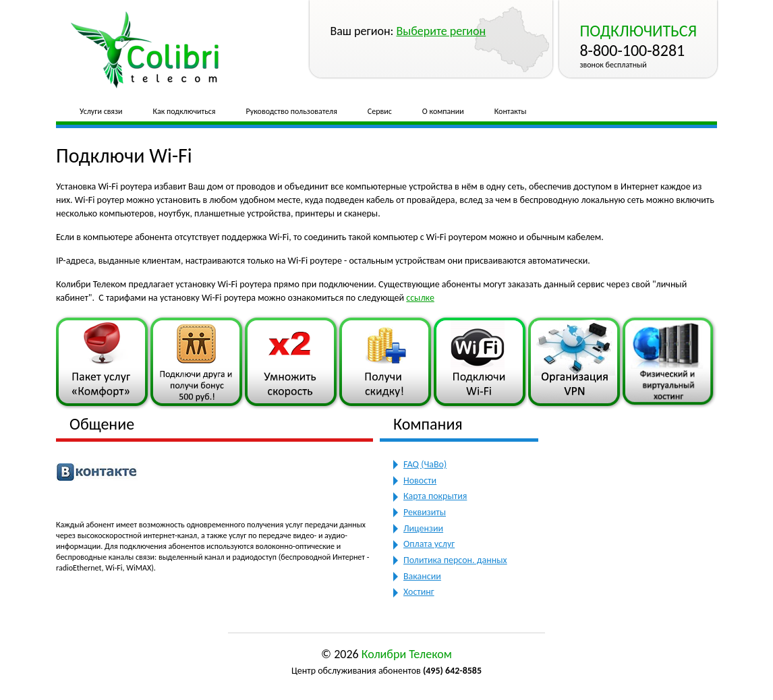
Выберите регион (441, 31)
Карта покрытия (435, 496)
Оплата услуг (429, 544)
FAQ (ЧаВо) (425, 464)
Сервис (380, 111)
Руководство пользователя (292, 111)
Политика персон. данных (455, 560)
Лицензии (423, 528)
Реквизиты (425, 512)
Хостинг (419, 592)
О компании (443, 111)
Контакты (511, 111)
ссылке (420, 298)
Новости (420, 480)
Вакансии (422, 576)
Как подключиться (184, 111)
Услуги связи (101, 111)
